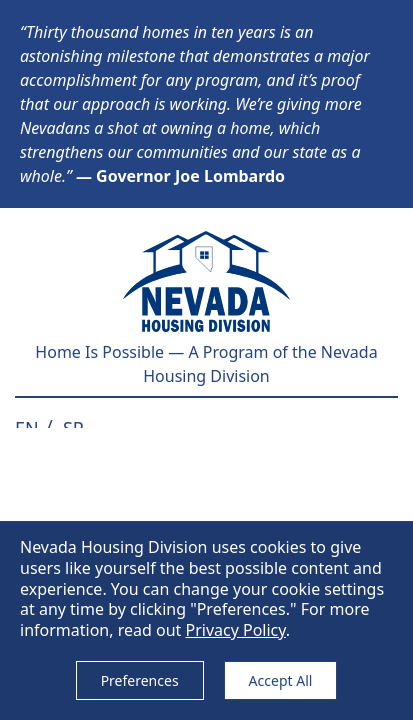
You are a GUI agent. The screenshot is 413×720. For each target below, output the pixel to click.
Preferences (140, 680)
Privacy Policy (235, 630)
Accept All (281, 680)
